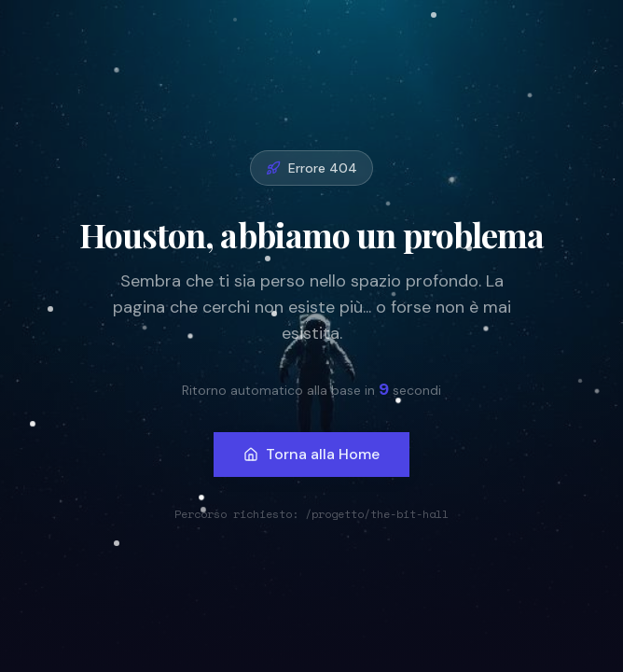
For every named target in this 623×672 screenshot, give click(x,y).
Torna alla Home (311, 454)
